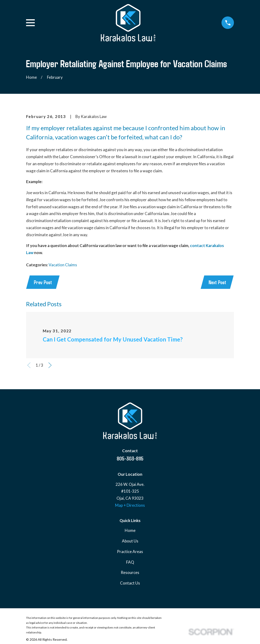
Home (130, 531)
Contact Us (130, 583)
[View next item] (50, 366)
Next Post (217, 282)
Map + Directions (130, 505)
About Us (130, 541)
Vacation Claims (63, 265)
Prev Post (43, 282)
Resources (130, 573)
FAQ (130, 562)
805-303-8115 (130, 459)
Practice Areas (130, 552)
